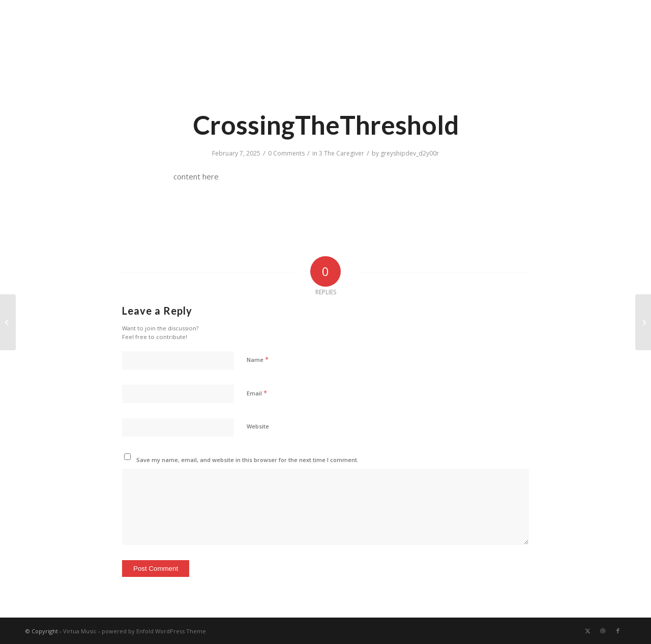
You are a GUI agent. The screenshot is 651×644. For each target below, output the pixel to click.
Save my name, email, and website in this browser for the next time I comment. (247, 460)
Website (258, 426)
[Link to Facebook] (618, 631)
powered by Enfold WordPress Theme (154, 631)
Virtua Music (80, 631)
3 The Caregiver (342, 153)
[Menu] (626, 50)
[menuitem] (592, 13)
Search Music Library (594, 13)
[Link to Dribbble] (603, 631)
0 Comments (286, 153)
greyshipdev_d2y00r (410, 153)
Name (258, 359)
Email (257, 393)
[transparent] (43, 50)
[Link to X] (587, 631)
